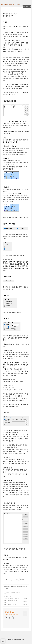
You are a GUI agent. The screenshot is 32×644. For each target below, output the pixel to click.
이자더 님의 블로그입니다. (12, 614)
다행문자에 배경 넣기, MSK (11, 598)
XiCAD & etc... (10, 612)
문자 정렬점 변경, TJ (9, 605)
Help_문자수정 (18, 587)
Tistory (14, 640)
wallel (23, 640)
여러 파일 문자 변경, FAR (11, 4)
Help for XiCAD (9, 587)
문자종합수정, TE (8, 596)
